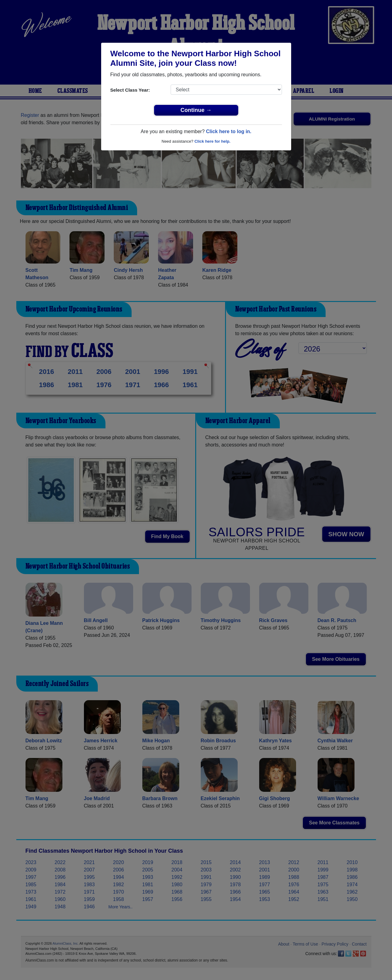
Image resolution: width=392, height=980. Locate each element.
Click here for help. (212, 141)
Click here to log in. (229, 131)
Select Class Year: (130, 90)
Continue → (196, 110)
